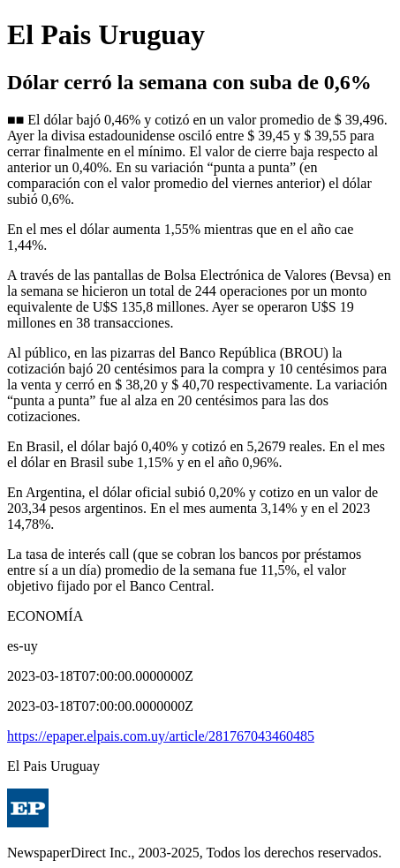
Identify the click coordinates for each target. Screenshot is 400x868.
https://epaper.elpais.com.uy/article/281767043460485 (161, 736)
